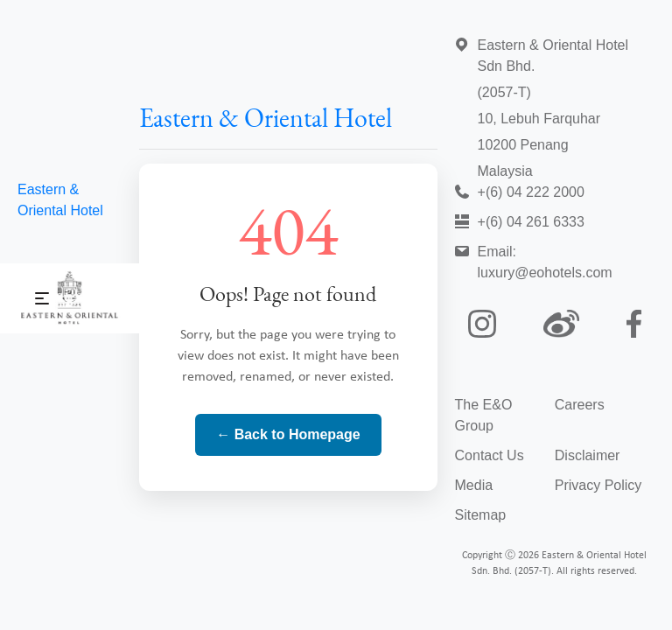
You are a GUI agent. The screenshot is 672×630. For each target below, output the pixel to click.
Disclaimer (588, 455)
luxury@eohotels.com (545, 273)
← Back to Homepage (288, 434)
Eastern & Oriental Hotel (266, 120)
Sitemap (481, 515)
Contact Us (490, 455)
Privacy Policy (598, 485)
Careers (580, 405)
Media (474, 485)
